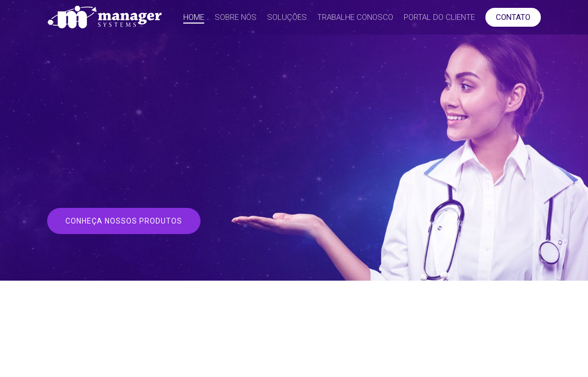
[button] (124, 221)
